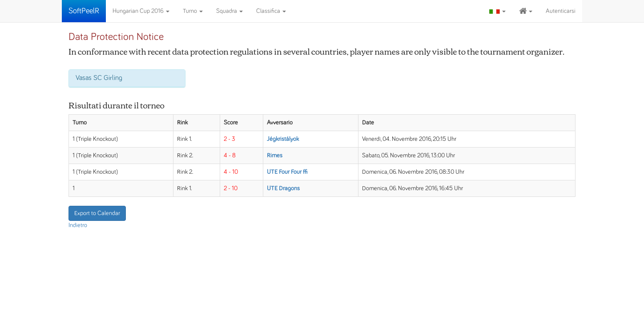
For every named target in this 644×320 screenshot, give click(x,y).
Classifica (271, 11)
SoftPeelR (84, 11)
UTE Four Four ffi (287, 172)
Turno (193, 11)
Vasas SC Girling (99, 78)
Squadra (229, 11)
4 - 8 (230, 156)
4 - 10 (231, 172)
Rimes (275, 156)
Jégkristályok (283, 139)
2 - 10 (231, 188)
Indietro (78, 225)
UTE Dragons (283, 188)
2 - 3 (229, 139)
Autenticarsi (561, 11)
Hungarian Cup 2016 (141, 11)
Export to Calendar (97, 213)
